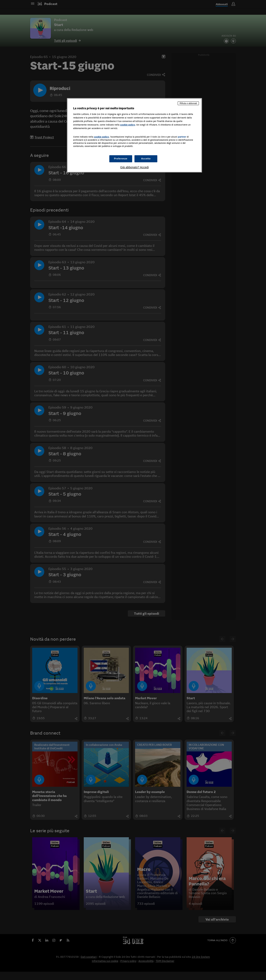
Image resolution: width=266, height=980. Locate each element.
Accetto (146, 159)
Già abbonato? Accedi (135, 167)
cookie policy (128, 125)
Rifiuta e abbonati (188, 103)
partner (182, 137)
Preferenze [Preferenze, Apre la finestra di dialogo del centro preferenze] (121, 159)
